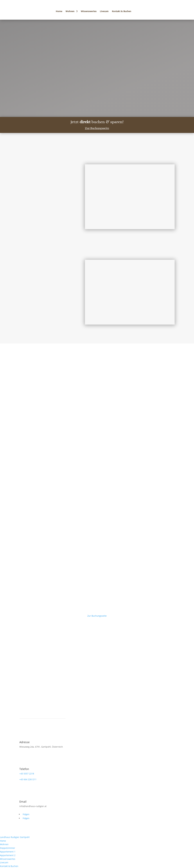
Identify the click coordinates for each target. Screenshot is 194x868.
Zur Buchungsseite (97, 128)
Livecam (104, 11)
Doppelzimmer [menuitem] (8, 848)
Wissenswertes (89, 11)
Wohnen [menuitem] (4, 844)
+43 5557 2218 (27, 774)
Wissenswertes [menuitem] (8, 859)
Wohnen (70, 11)
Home (59, 11)
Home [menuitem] (3, 841)
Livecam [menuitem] (4, 862)
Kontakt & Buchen (122, 11)
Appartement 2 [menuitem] (8, 855)
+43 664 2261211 (28, 779)
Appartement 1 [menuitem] (8, 852)
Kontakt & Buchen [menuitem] (9, 866)
